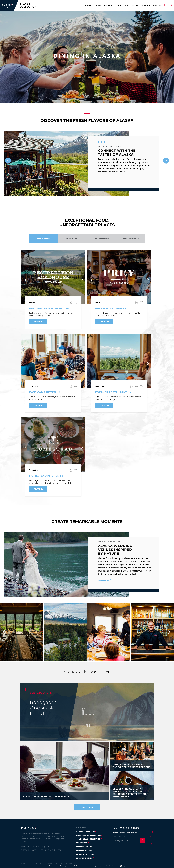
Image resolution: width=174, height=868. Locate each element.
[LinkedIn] (151, 846)
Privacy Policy (40, 863)
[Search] (171, 5)
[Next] (166, 161)
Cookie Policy (111, 866)
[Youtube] (151, 841)
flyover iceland (84, 850)
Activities (109, 5)
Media (59, 850)
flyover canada (84, 847)
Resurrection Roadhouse (50, 309)
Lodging (98, 5)
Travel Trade (47, 850)
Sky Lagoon (82, 843)
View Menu (38, 321)
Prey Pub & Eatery (110, 309)
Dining (119, 5)
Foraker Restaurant (112, 392)
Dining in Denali (72, 239)
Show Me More (87, 807)
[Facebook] (151, 828)
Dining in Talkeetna (130, 239)
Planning (146, 5)
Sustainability (53, 847)
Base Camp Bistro (44, 392)
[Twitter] (151, 832)
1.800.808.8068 (119, 832)
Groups (136, 5)
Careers (157, 5)
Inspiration (38, 847)
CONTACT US (132, 832)
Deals (127, 5)
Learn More (104, 580)
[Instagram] (151, 837)
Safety (24, 850)
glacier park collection (88, 839)
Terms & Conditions (69, 863)
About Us (25, 847)
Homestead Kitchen (46, 476)
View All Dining (44, 239)
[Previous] (8, 161)
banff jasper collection (89, 835)
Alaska (88, 5)
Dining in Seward (101, 239)
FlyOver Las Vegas (85, 854)
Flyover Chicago (85, 858)
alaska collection (85, 831)
